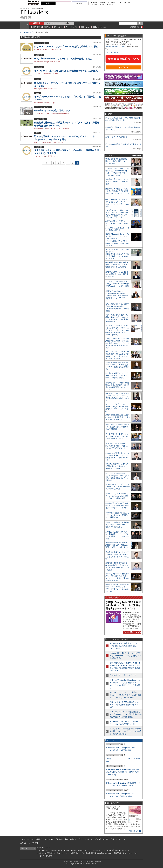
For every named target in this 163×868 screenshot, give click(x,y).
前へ (46, 163)
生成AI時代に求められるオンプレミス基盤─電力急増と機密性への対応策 (117, 274)
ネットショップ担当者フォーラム (48, 853)
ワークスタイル (72, 27)
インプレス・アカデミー (45, 856)
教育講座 (110, 5)
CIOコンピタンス (100, 27)
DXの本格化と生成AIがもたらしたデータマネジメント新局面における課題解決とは (117, 515)
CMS (48, 103)
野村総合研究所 (40, 62)
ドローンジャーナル (130, 853)
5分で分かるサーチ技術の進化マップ (52, 111)
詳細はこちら (134, 831)
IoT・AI (119, 2)
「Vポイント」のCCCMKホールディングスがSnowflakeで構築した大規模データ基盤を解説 (117, 496)
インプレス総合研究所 (93, 850)
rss (29, 18)
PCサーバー (53, 89)
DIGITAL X (118, 853)
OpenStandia (51, 62)
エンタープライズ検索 (42, 114)
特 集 (67, 23)
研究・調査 (127, 2)
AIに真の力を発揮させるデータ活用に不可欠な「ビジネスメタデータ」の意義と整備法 (117, 376)
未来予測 (49, 156)
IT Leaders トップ (26, 32)
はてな (56, 156)
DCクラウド (64, 3)
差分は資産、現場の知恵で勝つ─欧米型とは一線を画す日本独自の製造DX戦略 (117, 427)
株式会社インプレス (44, 848)
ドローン (102, 5)
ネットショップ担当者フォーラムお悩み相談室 (78, 853)
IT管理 (59, 62)
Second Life (46, 74)
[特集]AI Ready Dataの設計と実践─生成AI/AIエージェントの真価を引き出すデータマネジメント (123, 605)
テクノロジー (52, 23)
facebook (26, 18)
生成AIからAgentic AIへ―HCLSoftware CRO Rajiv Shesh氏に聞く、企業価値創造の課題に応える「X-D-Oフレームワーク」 (117, 296)
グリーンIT (38, 50)
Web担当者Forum (77, 850)
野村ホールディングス (54, 129)
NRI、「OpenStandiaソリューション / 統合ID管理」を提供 (63, 59)
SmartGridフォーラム (122, 850)
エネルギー (94, 5)
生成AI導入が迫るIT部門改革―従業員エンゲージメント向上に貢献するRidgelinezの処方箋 (117, 265)
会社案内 (73, 839)
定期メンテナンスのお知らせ (116, 137)
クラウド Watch (107, 850)
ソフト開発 (111, 2)
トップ (25, 25)
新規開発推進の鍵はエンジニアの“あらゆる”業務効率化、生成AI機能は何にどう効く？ (118, 417)
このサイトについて (27, 839)
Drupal (53, 103)
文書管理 (54, 114)
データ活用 (58, 27)
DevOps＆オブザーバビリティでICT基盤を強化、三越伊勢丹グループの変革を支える (118, 487)
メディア (37, 74)
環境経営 (58, 50)
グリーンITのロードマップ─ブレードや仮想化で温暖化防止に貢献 (66, 47)
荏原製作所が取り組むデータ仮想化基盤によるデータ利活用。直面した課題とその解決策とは (117, 545)
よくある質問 (33, 843)
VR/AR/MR (55, 74)
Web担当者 (94, 2)
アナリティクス (40, 156)
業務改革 (37, 27)
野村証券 (66, 129)
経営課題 (37, 23)
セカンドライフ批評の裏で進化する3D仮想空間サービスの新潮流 (66, 71)
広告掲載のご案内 (62, 839)
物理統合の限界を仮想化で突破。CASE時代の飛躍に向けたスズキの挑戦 (117, 161)
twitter (22, 18)
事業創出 (47, 27)
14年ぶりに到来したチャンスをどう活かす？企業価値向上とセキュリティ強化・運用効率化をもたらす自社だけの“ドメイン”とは (117, 254)
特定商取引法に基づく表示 (105, 839)
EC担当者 (103, 2)
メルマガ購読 (49, 839)
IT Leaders (34, 12)
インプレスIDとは (114, 52)
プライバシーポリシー (86, 839)
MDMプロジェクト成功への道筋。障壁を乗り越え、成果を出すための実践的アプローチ (117, 446)
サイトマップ (120, 839)
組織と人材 (85, 27)
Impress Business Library (115, 46)
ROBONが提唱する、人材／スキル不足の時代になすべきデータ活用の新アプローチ (118, 466)
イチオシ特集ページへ (132, 632)
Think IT (67, 850)
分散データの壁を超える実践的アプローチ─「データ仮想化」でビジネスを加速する (117, 525)
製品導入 (79, 3)
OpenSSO (38, 142)
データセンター (48, 50)
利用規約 (39, 839)
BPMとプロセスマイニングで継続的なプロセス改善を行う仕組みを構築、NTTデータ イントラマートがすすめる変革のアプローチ (117, 343)
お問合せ (23, 843)
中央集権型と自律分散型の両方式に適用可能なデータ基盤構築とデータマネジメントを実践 (117, 506)
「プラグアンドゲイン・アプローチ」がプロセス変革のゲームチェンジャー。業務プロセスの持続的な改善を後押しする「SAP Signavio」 (117, 330)
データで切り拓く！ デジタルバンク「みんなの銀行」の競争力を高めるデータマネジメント (117, 436)
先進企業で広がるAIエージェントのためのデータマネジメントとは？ (117, 181)
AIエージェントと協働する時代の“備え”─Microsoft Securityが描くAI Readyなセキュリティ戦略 (117, 284)
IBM (36, 89)
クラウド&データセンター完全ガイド (50, 850)
